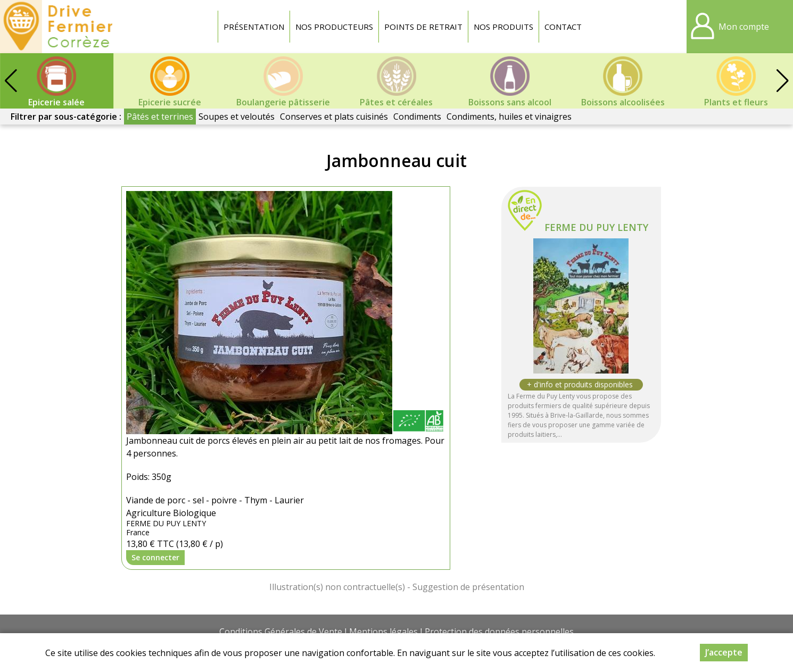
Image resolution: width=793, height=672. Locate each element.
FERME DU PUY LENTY (596, 227)
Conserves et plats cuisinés (334, 117)
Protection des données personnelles (499, 632)
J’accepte (724, 652)
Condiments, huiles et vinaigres (509, 117)
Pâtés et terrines (160, 117)
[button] (782, 81)
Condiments (417, 117)
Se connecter (155, 557)
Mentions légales (383, 632)
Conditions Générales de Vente (281, 632)
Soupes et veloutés (237, 117)
